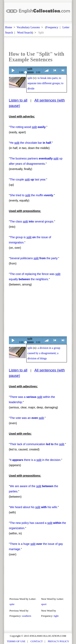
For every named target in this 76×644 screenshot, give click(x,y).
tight (56, 616)
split (30, 78)
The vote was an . (27, 418)
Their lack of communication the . (37, 444)
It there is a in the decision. (36, 460)
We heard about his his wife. (34, 507)
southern (27, 616)
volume (47, 70)
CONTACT (36, 641)
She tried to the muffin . (32, 195)
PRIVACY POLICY (58, 641)
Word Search (25, 33)
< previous (55, 70)
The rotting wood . (28, 127)
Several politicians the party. (34, 258)
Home (9, 27)
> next (63, 70)
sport (44, 604)
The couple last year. (28, 179)
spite (12, 604)
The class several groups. (32, 221)
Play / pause (13, 70)
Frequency (52, 27)
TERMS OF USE (16, 641)
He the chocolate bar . (31, 143)
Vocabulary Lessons (28, 27)
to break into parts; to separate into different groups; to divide (45, 83)
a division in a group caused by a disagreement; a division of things (44, 353)
